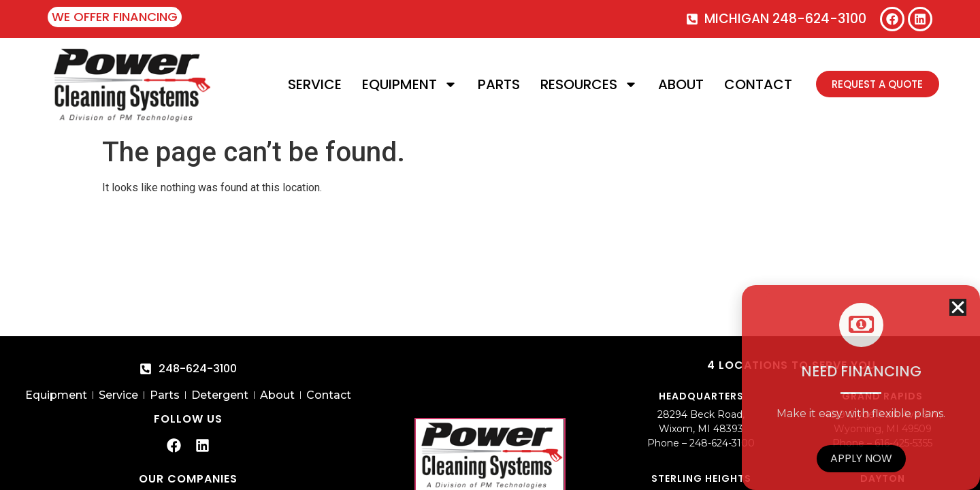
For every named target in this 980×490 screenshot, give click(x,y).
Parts (498, 84)
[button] (958, 307)
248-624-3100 (722, 443)
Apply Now (861, 458)
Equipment (409, 84)
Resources (588, 84)
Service (314, 84)
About (680, 84)
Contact (757, 84)
